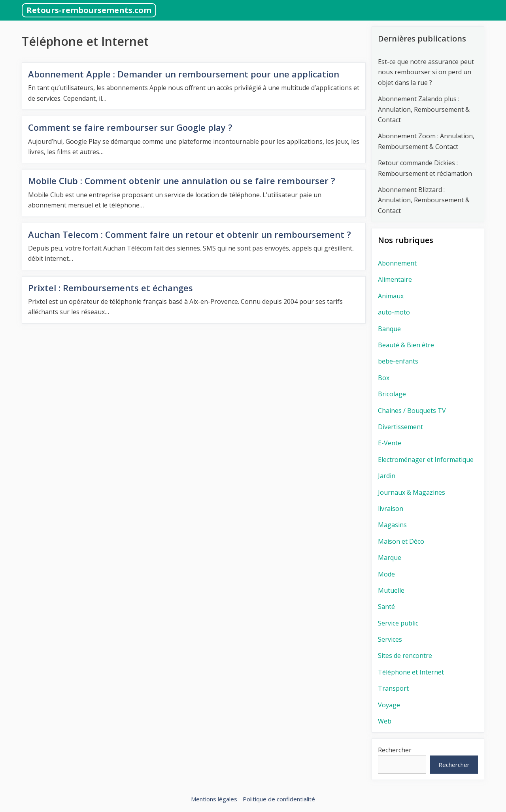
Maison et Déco (401, 541)
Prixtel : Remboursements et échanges (110, 288)
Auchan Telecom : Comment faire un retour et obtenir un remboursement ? (190, 234)
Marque (390, 558)
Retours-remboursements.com (89, 10)
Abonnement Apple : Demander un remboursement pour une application (184, 74)
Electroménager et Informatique (426, 460)
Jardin (387, 476)
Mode (386, 574)
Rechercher (395, 750)
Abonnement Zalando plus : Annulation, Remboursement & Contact (424, 109)
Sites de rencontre (405, 656)
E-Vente (390, 443)
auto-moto (394, 312)
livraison (391, 509)
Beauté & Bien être (406, 345)
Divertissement (400, 427)
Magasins (392, 525)
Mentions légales (214, 799)
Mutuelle (391, 590)
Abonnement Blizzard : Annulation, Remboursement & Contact (424, 200)
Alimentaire (395, 279)
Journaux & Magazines (412, 492)
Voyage (389, 705)
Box (384, 378)
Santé (386, 607)
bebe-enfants (398, 361)
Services (390, 639)
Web (385, 721)
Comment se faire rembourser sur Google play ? (131, 127)
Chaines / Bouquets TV (412, 411)
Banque (389, 329)
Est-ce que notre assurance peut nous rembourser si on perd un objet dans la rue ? (426, 72)
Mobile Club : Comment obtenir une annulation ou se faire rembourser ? (182, 181)
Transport (393, 688)
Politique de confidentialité (279, 799)
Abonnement (397, 263)
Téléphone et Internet (411, 672)
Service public (398, 623)
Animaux (391, 296)
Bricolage (392, 394)
